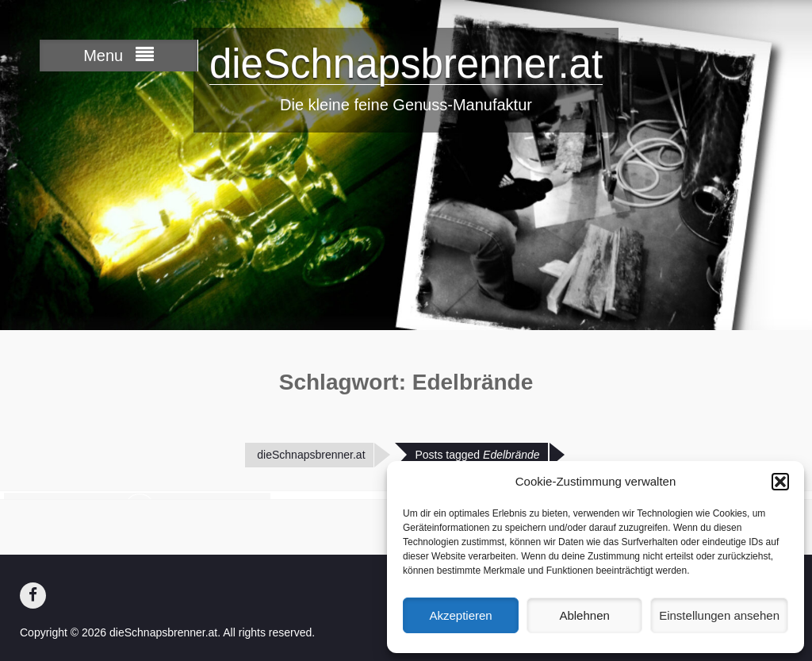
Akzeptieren (460, 615)
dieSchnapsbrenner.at (406, 64)
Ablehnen (584, 615)
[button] (780, 482)
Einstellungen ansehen (719, 615)
